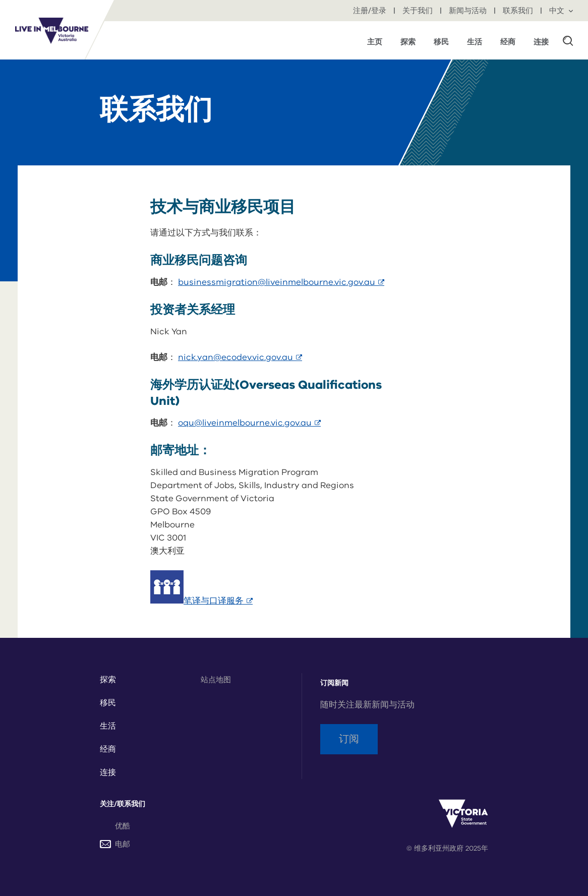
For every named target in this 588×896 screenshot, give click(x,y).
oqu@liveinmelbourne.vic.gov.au (249, 423)
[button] (568, 40)
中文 (561, 11)
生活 (108, 726)
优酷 (123, 826)
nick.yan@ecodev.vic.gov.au (240, 357)
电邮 (115, 844)
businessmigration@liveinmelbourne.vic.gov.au (281, 282)
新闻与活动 (469, 11)
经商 (108, 749)
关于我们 (419, 11)
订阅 (349, 739)
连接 (108, 772)
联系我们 (519, 11)
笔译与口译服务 (218, 601)
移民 (108, 703)
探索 (108, 680)
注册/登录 (371, 11)
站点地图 (216, 680)
